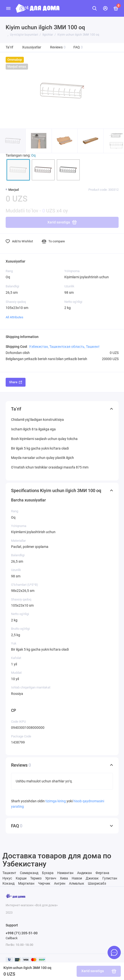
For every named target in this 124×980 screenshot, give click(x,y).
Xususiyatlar (32, 47)
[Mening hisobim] (105, 8)
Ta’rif (9, 47)
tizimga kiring (56, 801)
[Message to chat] (114, 952)
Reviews (58, 47)
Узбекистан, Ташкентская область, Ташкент (64, 347)
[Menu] (8, 8)
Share (16, 382)
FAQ (78, 47)
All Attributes (14, 317)
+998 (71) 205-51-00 (22, 933)
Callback (12, 938)
